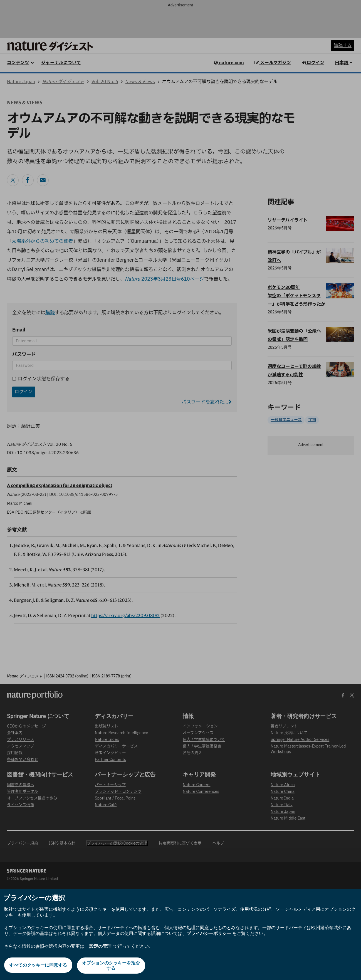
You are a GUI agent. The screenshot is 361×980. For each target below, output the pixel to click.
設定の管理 (100, 946)
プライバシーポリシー (209, 933)
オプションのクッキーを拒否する (112, 966)
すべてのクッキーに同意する (38, 966)
